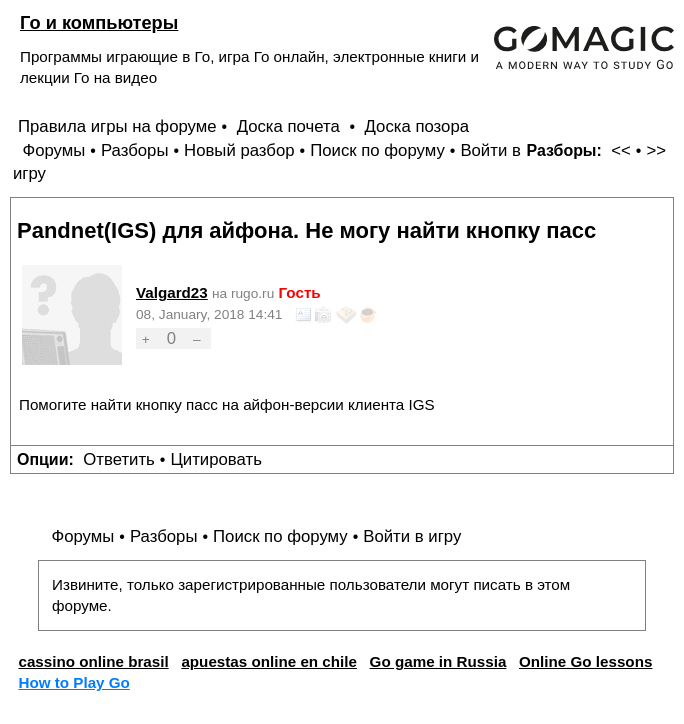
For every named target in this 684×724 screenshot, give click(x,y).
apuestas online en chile (269, 661)
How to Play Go (73, 682)
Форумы (53, 150)
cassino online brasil (93, 661)
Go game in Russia (438, 661)
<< (621, 150)
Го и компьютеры (99, 22)
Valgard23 (172, 292)
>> (656, 150)
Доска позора (417, 126)
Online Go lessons (585, 661)
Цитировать (215, 459)
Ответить (119, 459)
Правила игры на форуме (117, 126)
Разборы (135, 150)
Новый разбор (239, 150)
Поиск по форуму (377, 150)
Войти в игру (412, 536)
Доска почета (291, 126)
